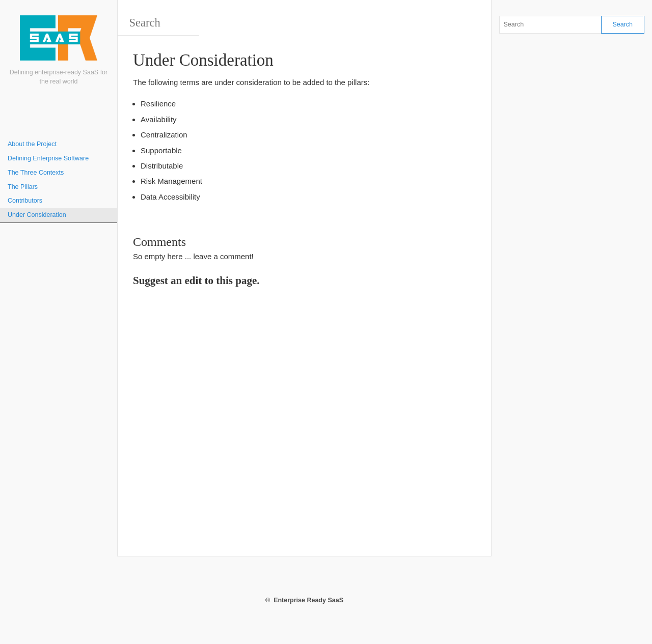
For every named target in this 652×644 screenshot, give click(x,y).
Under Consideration (37, 215)
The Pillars (23, 187)
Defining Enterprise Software (48, 158)
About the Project (32, 144)
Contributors (25, 201)
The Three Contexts (36, 173)
